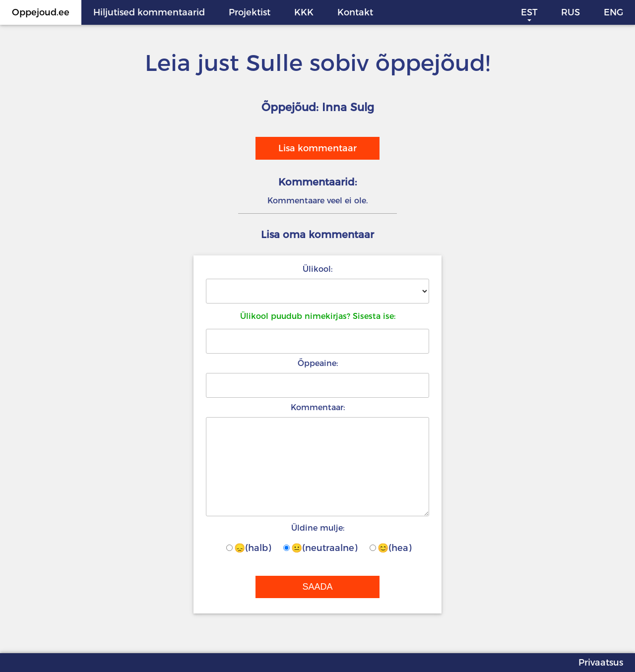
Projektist (250, 12)
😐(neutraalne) (320, 548)
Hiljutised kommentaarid (149, 12)
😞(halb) (249, 548)
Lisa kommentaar (317, 148)
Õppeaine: (318, 363)
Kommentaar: (318, 407)
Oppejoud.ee (41, 12)
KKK (304, 12)
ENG (613, 12)
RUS (571, 12)
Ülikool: (317, 269)
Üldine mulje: (318, 528)
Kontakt (355, 12)
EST (529, 12)
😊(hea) (390, 548)
